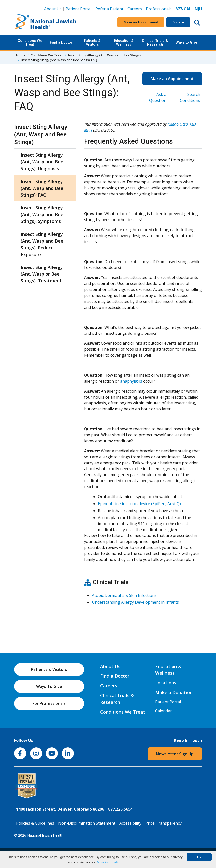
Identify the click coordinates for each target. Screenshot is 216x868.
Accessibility (130, 823)
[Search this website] (197, 22)
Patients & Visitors (92, 42)
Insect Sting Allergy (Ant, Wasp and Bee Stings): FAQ (42, 188)
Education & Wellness (124, 42)
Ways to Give (186, 42)
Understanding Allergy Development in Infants (135, 602)
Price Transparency (164, 823)
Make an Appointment (141, 22)
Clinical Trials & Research (155, 42)
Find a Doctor (61, 42)
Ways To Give (49, 686)
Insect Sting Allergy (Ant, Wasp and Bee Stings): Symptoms (42, 214)
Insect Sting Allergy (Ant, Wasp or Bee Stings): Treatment (42, 274)
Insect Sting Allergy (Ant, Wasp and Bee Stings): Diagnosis (42, 162)
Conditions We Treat (30, 42)
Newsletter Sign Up (175, 754)
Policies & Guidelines (35, 823)
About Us (53, 9)
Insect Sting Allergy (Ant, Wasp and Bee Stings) (104, 55)
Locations (166, 683)
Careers (136, 9)
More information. (109, 862)
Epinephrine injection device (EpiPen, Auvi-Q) (139, 504)
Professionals (159, 9)
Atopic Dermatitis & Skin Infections (124, 595)
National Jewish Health (45, 835)
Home (21, 55)
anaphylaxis (131, 381)
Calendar (163, 711)
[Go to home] (45, 22)
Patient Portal (79, 9)
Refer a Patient (109, 9)
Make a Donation (174, 692)
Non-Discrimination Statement (87, 823)
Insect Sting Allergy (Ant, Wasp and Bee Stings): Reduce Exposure (42, 244)
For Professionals (49, 703)
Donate (178, 22)
